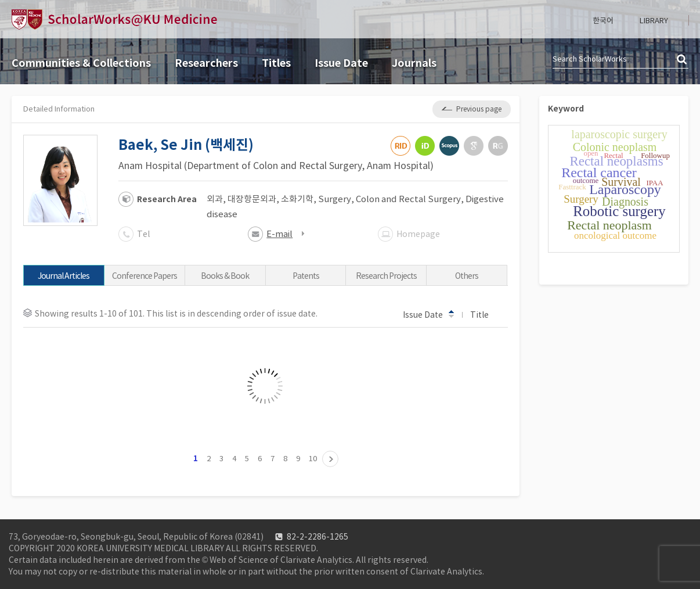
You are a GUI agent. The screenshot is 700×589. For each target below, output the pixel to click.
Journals (414, 63)
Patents (306, 276)
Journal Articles (64, 276)
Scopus (449, 146)
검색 (683, 60)
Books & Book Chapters (225, 278)
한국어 (603, 21)
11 (330, 459)
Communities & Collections (81, 63)
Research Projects (386, 276)
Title (485, 314)
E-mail (279, 234)
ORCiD (425, 146)
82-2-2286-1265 (317, 537)
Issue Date (341, 63)
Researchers (206, 63)
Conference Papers (145, 276)
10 (313, 459)
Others (467, 276)
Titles (276, 63)
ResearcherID (400, 146)
